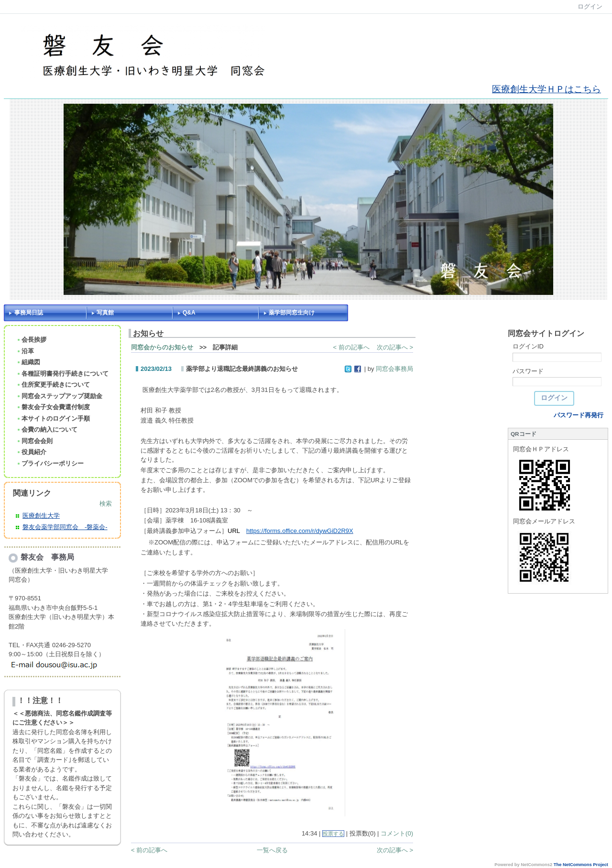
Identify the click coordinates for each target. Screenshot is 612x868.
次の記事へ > (395, 347)
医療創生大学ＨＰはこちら (546, 89)
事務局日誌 (29, 313)
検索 (106, 504)
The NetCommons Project (581, 865)
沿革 (25, 351)
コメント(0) (397, 833)
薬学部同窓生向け (292, 313)
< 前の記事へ (351, 347)
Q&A (189, 313)
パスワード (528, 371)
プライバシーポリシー (50, 463)
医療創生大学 (41, 515)
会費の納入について (47, 429)
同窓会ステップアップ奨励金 (59, 396)
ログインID (528, 346)
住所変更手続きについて (53, 385)
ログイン (590, 6)
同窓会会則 (34, 441)
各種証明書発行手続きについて (62, 374)
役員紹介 (31, 452)
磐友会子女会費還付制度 (53, 407)
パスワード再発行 (579, 415)
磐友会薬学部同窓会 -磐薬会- (65, 527)
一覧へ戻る (272, 850)
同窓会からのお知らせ (162, 347)
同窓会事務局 (394, 369)
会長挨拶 (31, 340)
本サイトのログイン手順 (53, 418)
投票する (333, 834)
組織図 (28, 362)
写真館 (105, 313)
